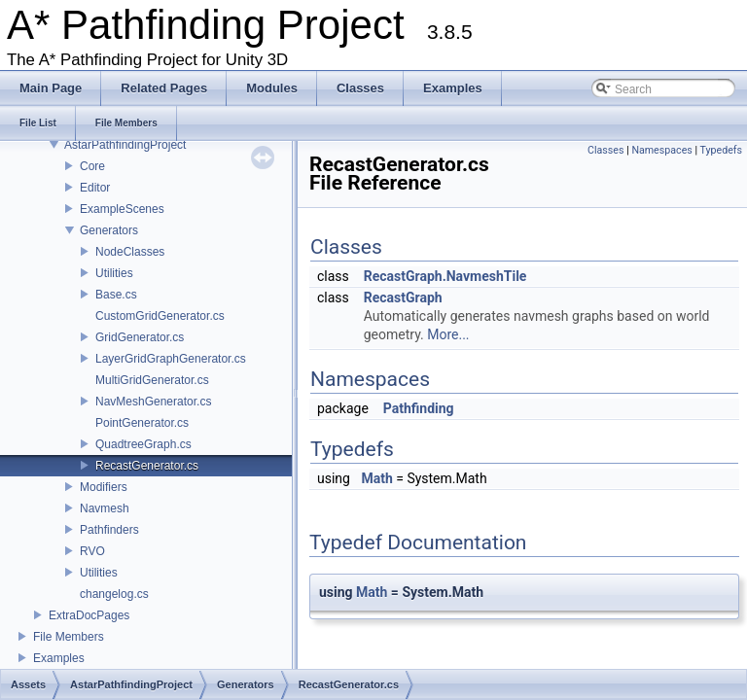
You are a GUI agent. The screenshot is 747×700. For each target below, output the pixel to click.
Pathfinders (109, 530)
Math (376, 478)
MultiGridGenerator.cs (152, 380)
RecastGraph (403, 297)
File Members (69, 637)
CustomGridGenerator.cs (160, 316)
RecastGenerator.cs (147, 466)
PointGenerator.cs (142, 423)
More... (448, 334)
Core (92, 166)
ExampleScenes (122, 209)
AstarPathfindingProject (125, 145)
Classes (605, 150)
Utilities (114, 273)
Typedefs (721, 150)
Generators (109, 230)
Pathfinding (419, 408)
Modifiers (104, 487)
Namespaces (661, 150)
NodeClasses (130, 252)
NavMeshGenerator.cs (153, 402)
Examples (59, 658)
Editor (95, 188)
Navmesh (105, 508)
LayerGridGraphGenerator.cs (171, 359)
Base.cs (116, 295)
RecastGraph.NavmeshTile (445, 276)
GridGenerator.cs (140, 337)
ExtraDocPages (89, 615)
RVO (92, 551)
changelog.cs (114, 594)
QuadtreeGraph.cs (143, 444)
